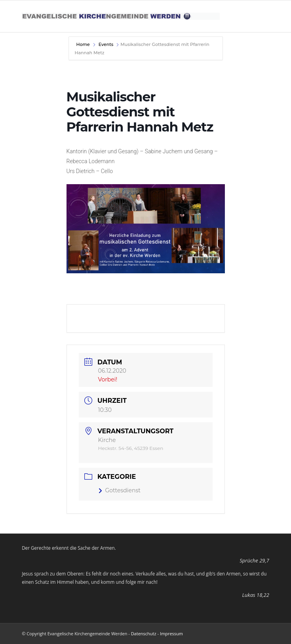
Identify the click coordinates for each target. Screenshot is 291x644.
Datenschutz (144, 634)
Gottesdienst (120, 490)
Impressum (171, 634)
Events (106, 44)
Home (84, 44)
